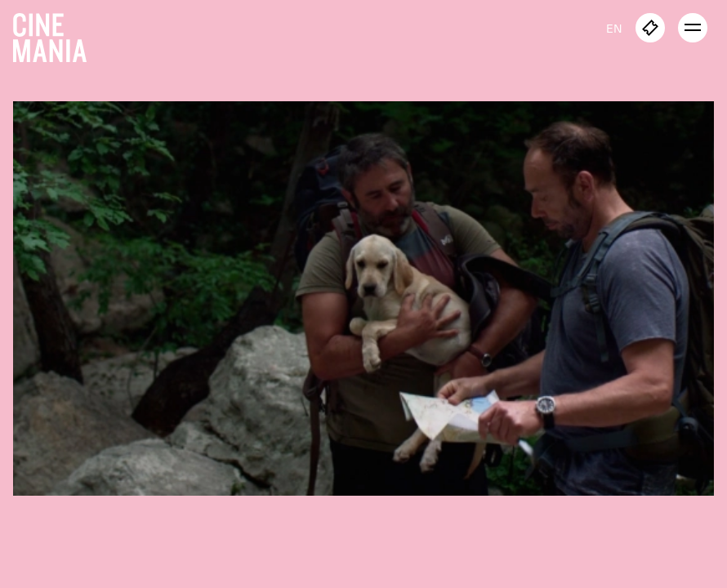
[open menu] (693, 28)
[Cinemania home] (56, 34)
